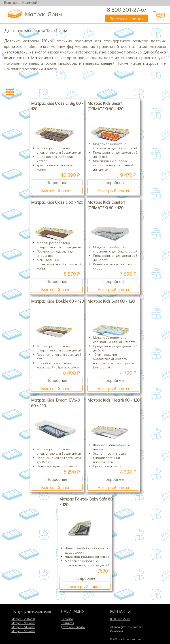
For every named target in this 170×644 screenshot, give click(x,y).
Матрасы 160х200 (23, 631)
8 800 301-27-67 (127, 10)
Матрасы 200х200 (23, 619)
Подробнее (57, 182)
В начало (67, 619)
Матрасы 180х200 (23, 623)
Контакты (67, 623)
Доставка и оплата (73, 627)
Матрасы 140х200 (23, 627)
